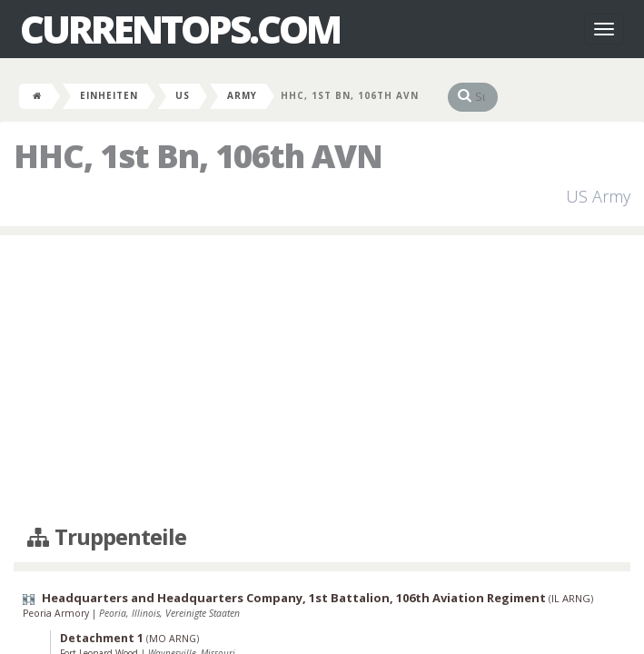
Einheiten (109, 95)
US (183, 95)
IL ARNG (571, 598)
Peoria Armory (57, 613)
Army (242, 95)
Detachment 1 (102, 638)
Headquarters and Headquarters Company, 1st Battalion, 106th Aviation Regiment (294, 598)
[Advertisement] (322, 381)
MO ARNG (173, 639)
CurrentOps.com (180, 29)
